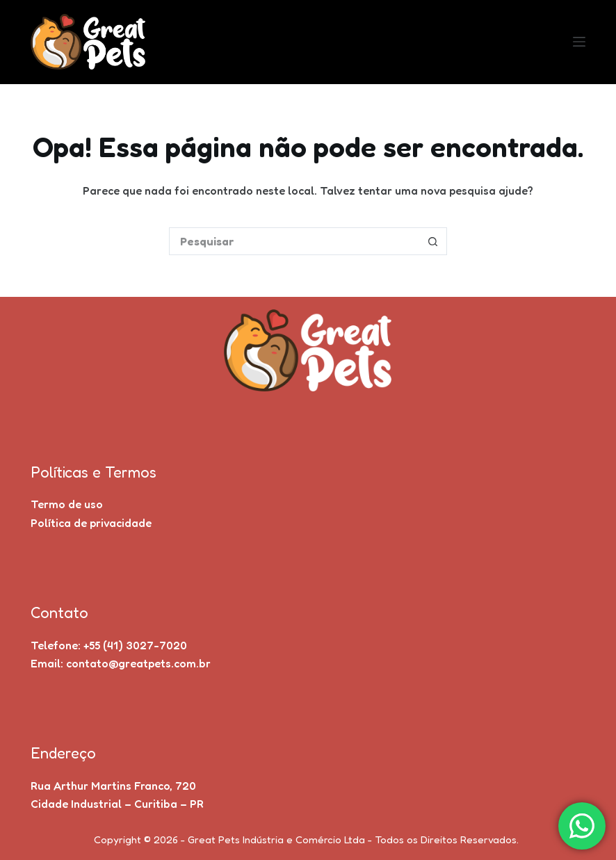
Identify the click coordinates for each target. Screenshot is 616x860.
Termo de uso (67, 504)
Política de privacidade (91, 523)
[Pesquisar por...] (294, 241)
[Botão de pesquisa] (433, 241)
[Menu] (579, 42)
